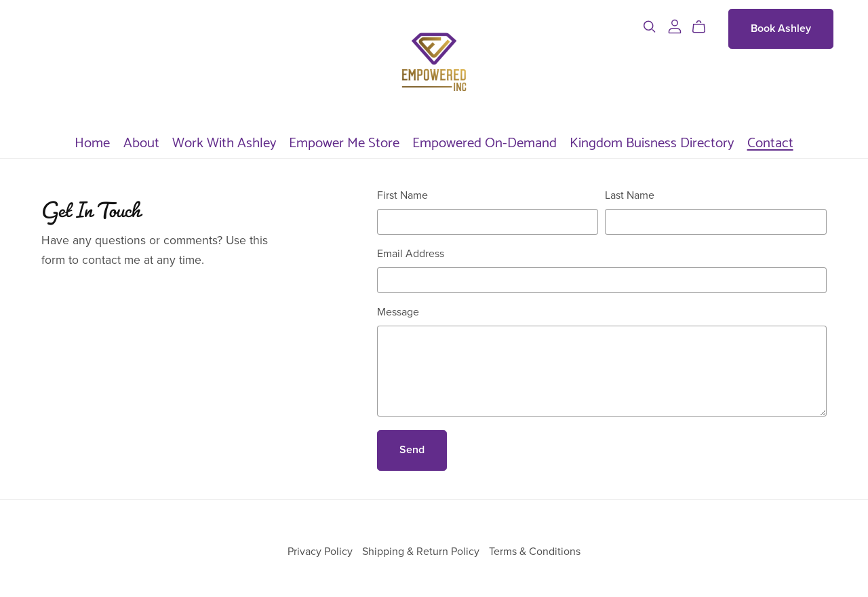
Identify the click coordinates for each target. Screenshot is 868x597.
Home (92, 141)
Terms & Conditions (535, 552)
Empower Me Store (344, 141)
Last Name (630, 195)
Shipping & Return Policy (422, 552)
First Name (402, 195)
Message (398, 312)
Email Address (411, 254)
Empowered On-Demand (485, 141)
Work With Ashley (224, 141)
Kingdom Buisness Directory (652, 141)
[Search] (650, 27)
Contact (770, 141)
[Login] (675, 26)
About (141, 141)
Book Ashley (781, 28)
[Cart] (704, 27)
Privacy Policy (321, 552)
